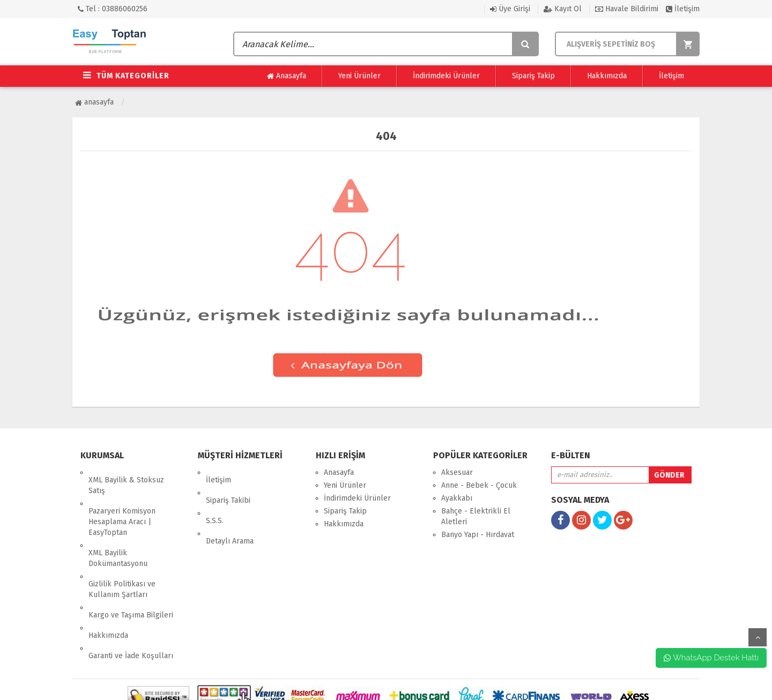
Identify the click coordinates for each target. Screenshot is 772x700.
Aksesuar (457, 472)
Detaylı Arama (230, 511)
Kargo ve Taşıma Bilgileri (131, 578)
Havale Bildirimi (627, 9)
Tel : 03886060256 (113, 9)
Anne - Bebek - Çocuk (479, 485)
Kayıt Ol (563, 9)
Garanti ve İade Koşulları (131, 603)
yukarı (758, 637)
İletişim (683, 9)
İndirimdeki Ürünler (446, 76)
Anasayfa (287, 76)
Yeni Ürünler (359, 76)
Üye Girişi (510, 9)
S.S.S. (215, 498)
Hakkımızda (607, 76)
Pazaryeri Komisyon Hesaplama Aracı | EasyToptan (122, 507)
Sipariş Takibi (228, 485)
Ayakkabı (457, 498)
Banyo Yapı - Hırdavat (478, 535)
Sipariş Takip (533, 76)
